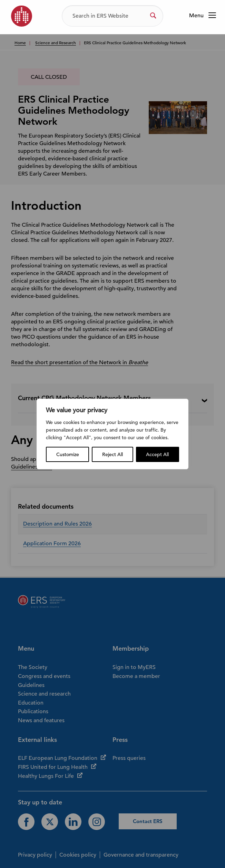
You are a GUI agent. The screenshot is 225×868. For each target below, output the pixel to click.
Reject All (112, 454)
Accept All (157, 454)
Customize (68, 454)
